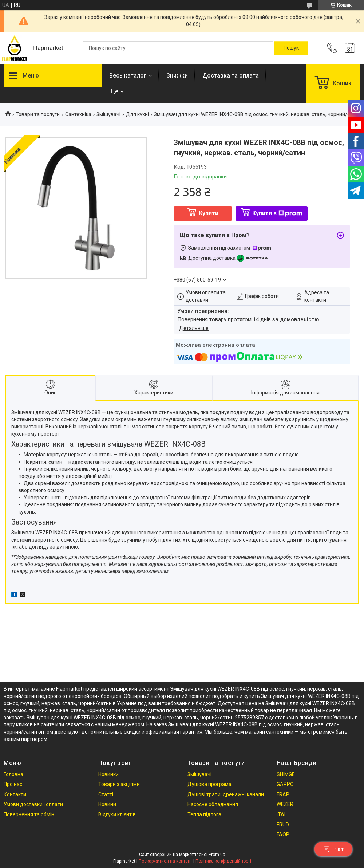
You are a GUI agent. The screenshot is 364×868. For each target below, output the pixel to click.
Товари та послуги (38, 114)
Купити (209, 213)
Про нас (13, 784)
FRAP (283, 794)
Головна (13, 774)
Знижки (177, 76)
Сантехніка (78, 114)
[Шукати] (291, 48)
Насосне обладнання (213, 804)
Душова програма (209, 784)
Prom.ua (217, 855)
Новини (107, 804)
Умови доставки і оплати (33, 804)
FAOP (283, 834)
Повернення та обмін (29, 814)
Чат (333, 849)
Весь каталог (128, 76)
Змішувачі (108, 114)
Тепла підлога (204, 814)
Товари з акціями (119, 784)
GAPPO (285, 784)
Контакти (15, 794)
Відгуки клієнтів (117, 814)
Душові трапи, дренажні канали (226, 794)
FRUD (283, 825)
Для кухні (137, 114)
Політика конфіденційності (223, 861)
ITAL (282, 814)
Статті (106, 794)
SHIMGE (286, 774)
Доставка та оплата (231, 76)
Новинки (108, 774)
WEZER (285, 804)
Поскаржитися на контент (165, 861)
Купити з (277, 213)
